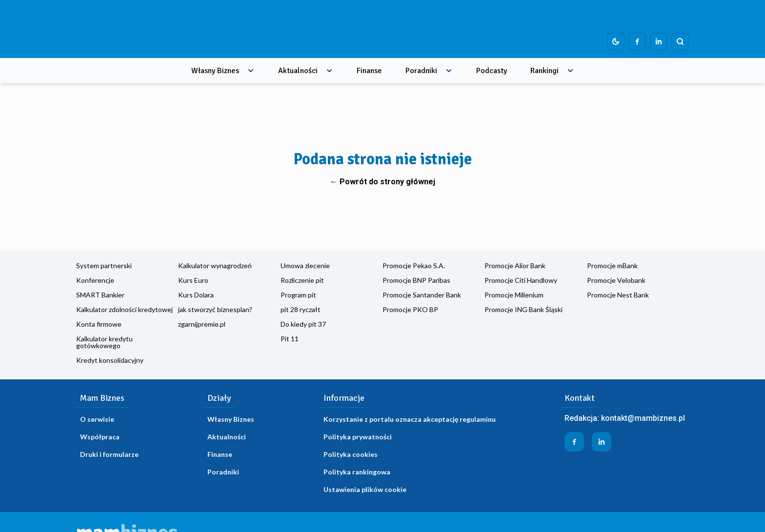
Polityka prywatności (358, 437)
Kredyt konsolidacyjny (110, 360)
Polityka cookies (351, 454)
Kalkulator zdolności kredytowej (124, 309)
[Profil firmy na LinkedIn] (659, 41)
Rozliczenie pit (302, 280)
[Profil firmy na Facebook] (637, 41)
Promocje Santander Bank (422, 295)
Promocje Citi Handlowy (521, 280)
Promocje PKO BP (410, 309)
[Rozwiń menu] (251, 71)
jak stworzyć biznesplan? (215, 309)
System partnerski (104, 266)
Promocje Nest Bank (618, 295)
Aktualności (298, 71)
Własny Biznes (215, 71)
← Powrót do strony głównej (382, 182)
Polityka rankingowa (357, 472)
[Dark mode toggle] (616, 41)
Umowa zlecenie (305, 266)
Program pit (298, 295)
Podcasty (492, 71)
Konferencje (95, 280)
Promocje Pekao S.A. (414, 266)
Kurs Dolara (196, 295)
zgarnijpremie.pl (202, 324)
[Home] (135, 29)
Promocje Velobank (616, 280)
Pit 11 (290, 339)
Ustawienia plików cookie (365, 489)
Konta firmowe (99, 324)
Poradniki (421, 71)
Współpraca (100, 437)
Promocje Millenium (514, 295)
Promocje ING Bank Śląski (523, 309)
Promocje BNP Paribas (416, 280)
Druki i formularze (109, 454)
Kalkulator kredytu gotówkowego (104, 342)
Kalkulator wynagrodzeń (215, 266)
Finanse (369, 71)
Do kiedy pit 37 (303, 324)
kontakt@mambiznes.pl (643, 418)
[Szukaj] (680, 41)
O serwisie (97, 419)
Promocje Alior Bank (515, 266)
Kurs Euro (193, 280)
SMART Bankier (100, 295)
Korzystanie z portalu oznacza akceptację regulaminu (410, 419)
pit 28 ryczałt (301, 309)
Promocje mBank (612, 266)
